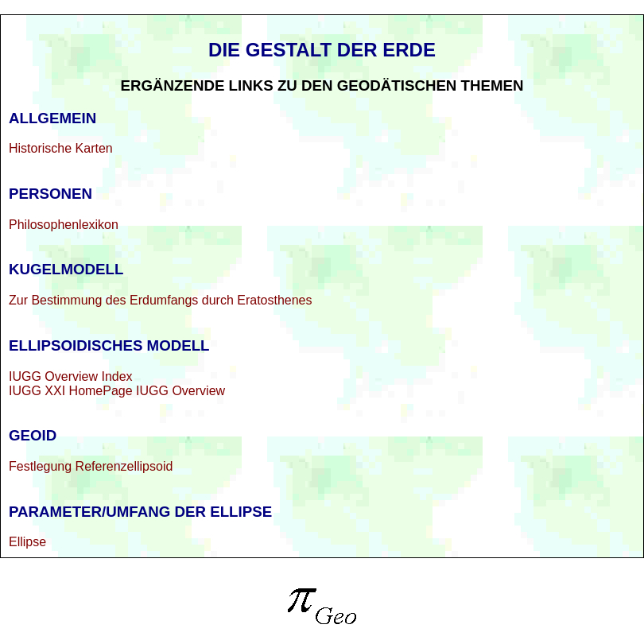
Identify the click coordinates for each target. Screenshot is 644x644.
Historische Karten (61, 148)
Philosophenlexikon (64, 225)
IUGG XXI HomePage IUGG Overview (117, 391)
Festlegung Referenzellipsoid (91, 466)
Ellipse (27, 542)
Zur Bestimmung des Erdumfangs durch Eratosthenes (161, 300)
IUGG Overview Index (71, 376)
